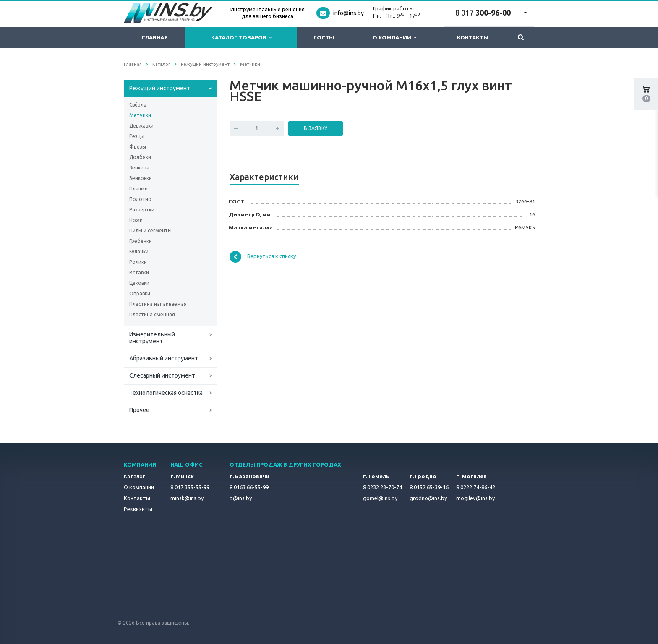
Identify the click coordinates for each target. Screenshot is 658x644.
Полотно (140, 199)
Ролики (138, 262)
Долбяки (140, 157)
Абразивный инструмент (164, 358)
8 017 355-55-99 (190, 487)
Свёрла (138, 105)
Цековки (139, 283)
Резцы (137, 136)
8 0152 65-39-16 (429, 487)
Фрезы (138, 147)
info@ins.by (349, 13)
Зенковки (141, 178)
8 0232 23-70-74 (383, 487)
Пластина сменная (152, 314)
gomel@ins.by (380, 498)
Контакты (473, 37)
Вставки (139, 272)
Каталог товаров (241, 38)
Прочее (139, 410)
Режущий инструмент (160, 88)
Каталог (134, 476)
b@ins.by (241, 498)
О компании (394, 38)
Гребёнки (141, 241)
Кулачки (139, 252)
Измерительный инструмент (152, 338)
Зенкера (139, 168)
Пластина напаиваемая (158, 304)
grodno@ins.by (428, 498)
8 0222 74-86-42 (476, 487)
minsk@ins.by (187, 498)
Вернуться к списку (263, 257)
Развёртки (142, 210)
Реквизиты (138, 509)
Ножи (136, 220)
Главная (155, 37)
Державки (141, 126)
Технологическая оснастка (166, 393)
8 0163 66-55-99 (249, 487)
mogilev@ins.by (475, 498)
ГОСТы (324, 37)
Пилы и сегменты (150, 231)
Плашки (138, 189)
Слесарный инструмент (162, 375)
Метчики (140, 115)
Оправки (140, 293)
